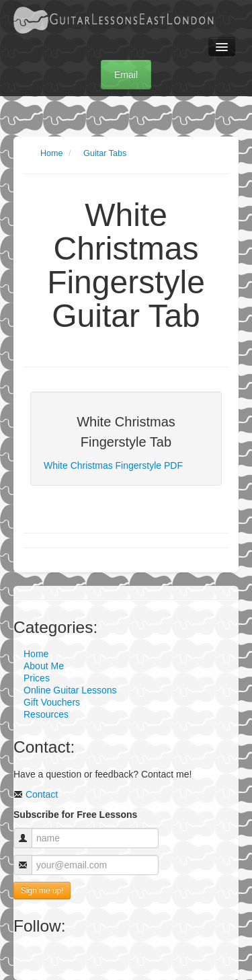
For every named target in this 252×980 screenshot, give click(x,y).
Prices (37, 678)
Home (52, 153)
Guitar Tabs (105, 153)
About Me (44, 666)
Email (126, 75)
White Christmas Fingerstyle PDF (113, 465)
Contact (36, 794)
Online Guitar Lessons (70, 690)
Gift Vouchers (52, 702)
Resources (46, 714)
